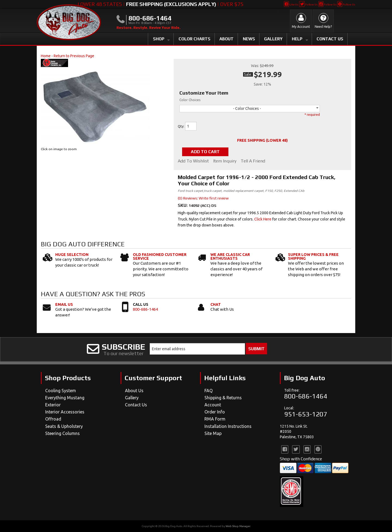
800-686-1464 (145, 309)
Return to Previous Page (74, 56)
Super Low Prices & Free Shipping (313, 256)
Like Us (291, 4)
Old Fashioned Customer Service (160, 256)
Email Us (64, 304)
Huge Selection (72, 255)
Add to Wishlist (193, 161)
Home (46, 56)
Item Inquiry (225, 161)
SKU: (183, 205)
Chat (216, 304)
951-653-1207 (306, 414)
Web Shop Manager (238, 526)
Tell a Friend (253, 161)
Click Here (263, 219)
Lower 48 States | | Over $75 (160, 4)
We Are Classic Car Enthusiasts (230, 256)
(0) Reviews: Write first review (203, 198)
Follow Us (308, 4)
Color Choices (190, 100)
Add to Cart (205, 152)
